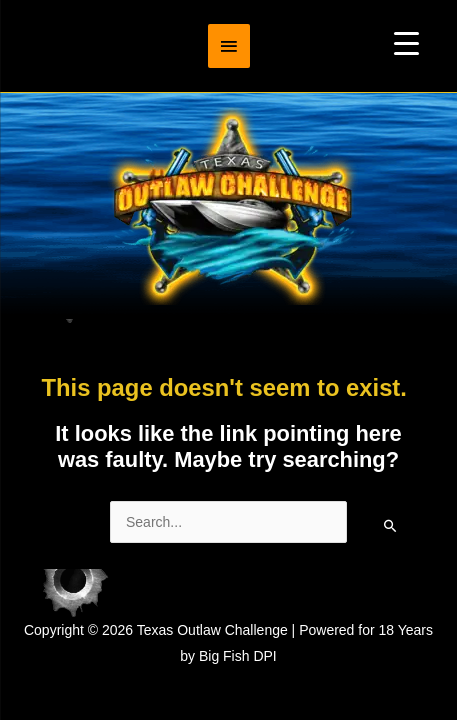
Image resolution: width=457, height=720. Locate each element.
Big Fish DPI (238, 656)
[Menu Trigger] (406, 42)
